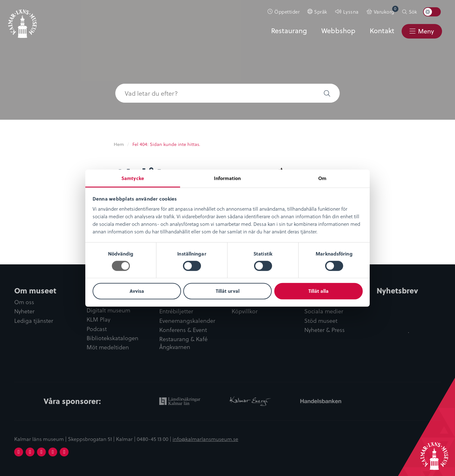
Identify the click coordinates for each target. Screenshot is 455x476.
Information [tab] (227, 178)
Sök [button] (413, 12)
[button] (327, 93)
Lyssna (351, 12)
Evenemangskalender (187, 321)
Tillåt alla (318, 291)
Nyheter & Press (325, 330)
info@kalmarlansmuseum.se (205, 439)
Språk (321, 12)
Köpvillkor (245, 311)
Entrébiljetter (176, 311)
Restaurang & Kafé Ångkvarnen (183, 343)
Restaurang (289, 31)
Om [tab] (322, 178)
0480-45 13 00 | (155, 439)
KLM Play (98, 319)
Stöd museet (321, 321)
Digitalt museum (108, 310)
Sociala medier (324, 311)
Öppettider (287, 12)
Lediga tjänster (34, 321)
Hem (119, 144)
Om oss (24, 302)
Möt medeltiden (108, 347)
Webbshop (338, 31)
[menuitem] (284, 12)
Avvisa (137, 291)
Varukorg (386, 10)
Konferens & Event (183, 330)
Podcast (97, 329)
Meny (426, 31)
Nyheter (24, 311)
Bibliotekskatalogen (112, 338)
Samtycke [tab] (133, 178)
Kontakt (382, 31)
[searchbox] (215, 93)
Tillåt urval (228, 291)
